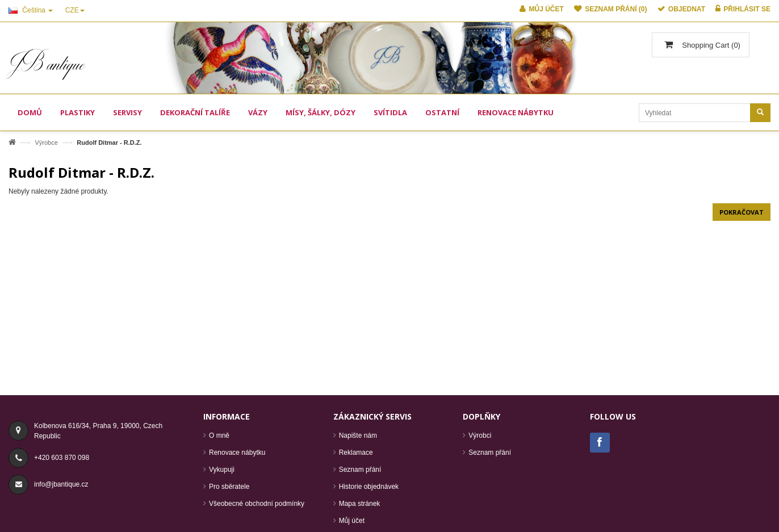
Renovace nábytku (237, 453)
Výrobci (480, 435)
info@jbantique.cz (61, 484)
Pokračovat (742, 212)
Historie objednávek (369, 487)
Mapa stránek (360, 504)
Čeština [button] (31, 10)
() (710, 45)
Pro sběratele (229, 487)
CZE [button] (75, 10)
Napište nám (358, 435)
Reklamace (356, 453)
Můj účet (352, 521)
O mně (219, 435)
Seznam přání (360, 470)
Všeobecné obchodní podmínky (257, 504)
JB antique (47, 64)
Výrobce (46, 143)
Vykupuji (222, 470)
